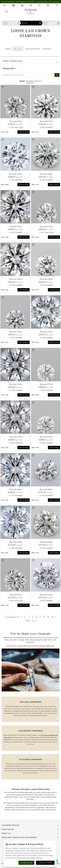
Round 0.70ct (16, 174)
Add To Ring (24, 132)
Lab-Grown (18, 49)
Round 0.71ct (16, 121)
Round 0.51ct (16, 227)
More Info (5, 132)
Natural (8, 49)
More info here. (37, 858)
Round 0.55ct (16, 279)
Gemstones (47, 49)
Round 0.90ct (46, 174)
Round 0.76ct (46, 121)
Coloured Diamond (32, 49)
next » (28, 621)
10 (52, 617)
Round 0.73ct (46, 384)
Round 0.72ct (46, 227)
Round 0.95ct (46, 279)
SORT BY (31, 83)
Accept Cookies (26, 863)
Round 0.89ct (46, 490)
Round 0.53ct (16, 542)
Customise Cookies (45, 863)
